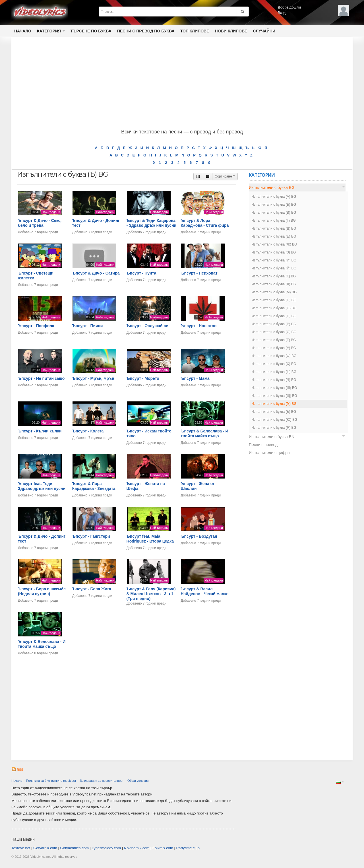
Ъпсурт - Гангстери (91, 536)
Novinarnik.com (137, 848)
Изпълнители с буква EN (272, 437)
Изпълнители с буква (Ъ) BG (274, 404)
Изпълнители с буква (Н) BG (274, 300)
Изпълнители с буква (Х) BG (274, 364)
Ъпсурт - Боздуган (199, 536)
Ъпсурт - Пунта (141, 273)
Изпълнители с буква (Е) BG (274, 236)
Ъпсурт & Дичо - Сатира (96, 273)
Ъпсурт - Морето (143, 378)
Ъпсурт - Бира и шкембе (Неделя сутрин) (42, 591)
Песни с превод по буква (146, 31)
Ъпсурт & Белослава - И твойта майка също (204, 433)
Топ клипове (195, 31)
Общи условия (138, 781)
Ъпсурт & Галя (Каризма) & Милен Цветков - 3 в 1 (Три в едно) (151, 594)
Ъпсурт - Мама (195, 378)
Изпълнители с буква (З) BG (274, 252)
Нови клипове (231, 31)
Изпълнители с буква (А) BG (274, 197)
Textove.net (21, 848)
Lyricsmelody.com (106, 848)
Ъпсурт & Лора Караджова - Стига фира (205, 223)
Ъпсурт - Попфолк (36, 326)
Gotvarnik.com (45, 848)
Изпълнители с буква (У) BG (274, 348)
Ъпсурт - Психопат (199, 273)
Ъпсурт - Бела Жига (92, 589)
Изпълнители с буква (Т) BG (274, 340)
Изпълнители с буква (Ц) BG (274, 372)
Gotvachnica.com (75, 848)
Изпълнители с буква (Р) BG (274, 324)
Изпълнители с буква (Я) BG (274, 428)
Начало (23, 31)
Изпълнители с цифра (269, 453)
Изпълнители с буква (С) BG (274, 332)
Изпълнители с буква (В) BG (274, 213)
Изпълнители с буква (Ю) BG (274, 420)
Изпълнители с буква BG (272, 187)
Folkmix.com (163, 848)
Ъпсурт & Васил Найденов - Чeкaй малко (204, 591)
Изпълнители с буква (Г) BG (274, 220)
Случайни (264, 31)
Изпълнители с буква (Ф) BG (274, 356)
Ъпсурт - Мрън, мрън (93, 378)
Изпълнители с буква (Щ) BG (274, 396)
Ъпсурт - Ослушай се (147, 326)
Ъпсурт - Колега (88, 431)
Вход (282, 13)
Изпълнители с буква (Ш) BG (274, 388)
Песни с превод (263, 445)
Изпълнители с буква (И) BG (274, 260)
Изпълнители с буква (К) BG (274, 276)
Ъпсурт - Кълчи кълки (40, 431)
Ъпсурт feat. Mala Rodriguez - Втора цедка (150, 539)
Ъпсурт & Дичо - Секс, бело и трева (40, 223)
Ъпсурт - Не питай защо (41, 378)
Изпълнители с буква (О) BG (274, 308)
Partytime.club (188, 848)
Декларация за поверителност (102, 781)
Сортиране (225, 176)
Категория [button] (51, 31)
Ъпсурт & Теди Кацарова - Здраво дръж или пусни (152, 223)
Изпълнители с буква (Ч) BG (274, 380)
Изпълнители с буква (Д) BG (274, 228)
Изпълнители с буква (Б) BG (274, 205)
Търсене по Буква (91, 31)
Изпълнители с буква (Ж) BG (274, 244)
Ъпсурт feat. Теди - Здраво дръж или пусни (42, 486)
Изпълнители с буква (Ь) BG (274, 412)
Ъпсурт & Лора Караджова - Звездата (94, 486)
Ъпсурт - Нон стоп (198, 326)
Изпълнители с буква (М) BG (274, 292)
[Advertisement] (182, 84)
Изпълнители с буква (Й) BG (274, 268)
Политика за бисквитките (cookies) (51, 781)
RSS (17, 770)
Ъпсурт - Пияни (88, 326)
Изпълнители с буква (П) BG (274, 316)
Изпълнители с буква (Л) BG (274, 284)
